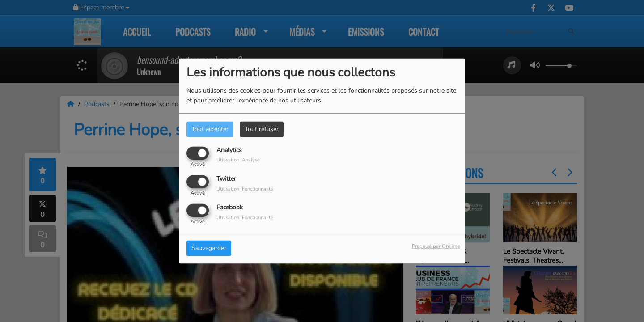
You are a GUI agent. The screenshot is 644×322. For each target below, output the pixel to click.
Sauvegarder (209, 248)
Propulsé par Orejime (436, 247)
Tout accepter (210, 129)
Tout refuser (262, 129)
